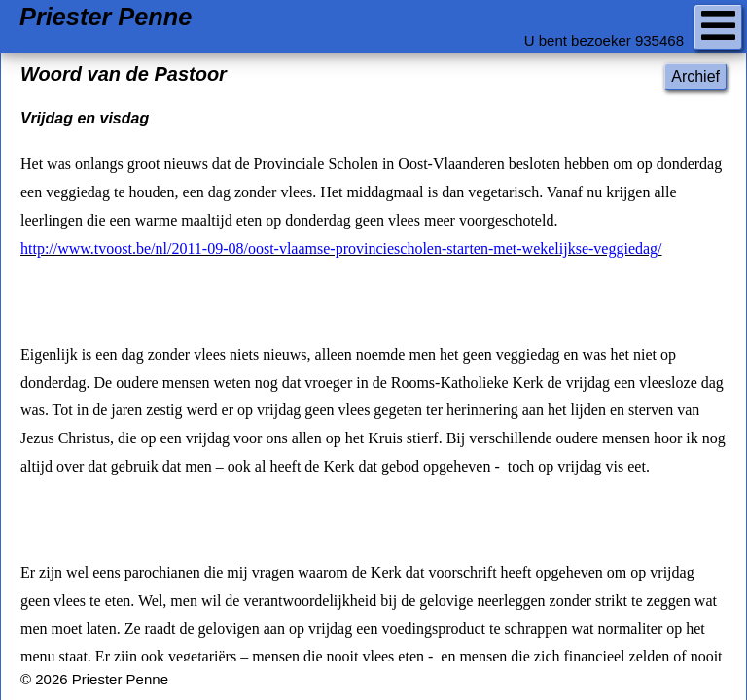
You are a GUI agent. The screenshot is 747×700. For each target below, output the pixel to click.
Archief (695, 76)
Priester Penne (106, 17)
